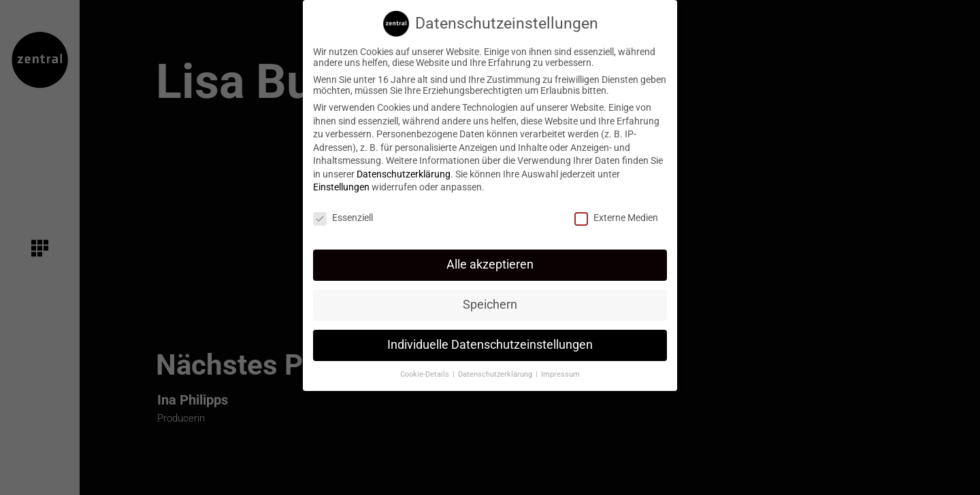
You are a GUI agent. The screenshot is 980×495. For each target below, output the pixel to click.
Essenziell (343, 211)
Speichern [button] (490, 298)
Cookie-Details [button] (426, 368)
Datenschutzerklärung (404, 167)
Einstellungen (341, 181)
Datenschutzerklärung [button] (496, 368)
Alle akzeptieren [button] (490, 258)
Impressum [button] (560, 368)
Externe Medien (616, 211)
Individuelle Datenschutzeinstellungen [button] (490, 338)
